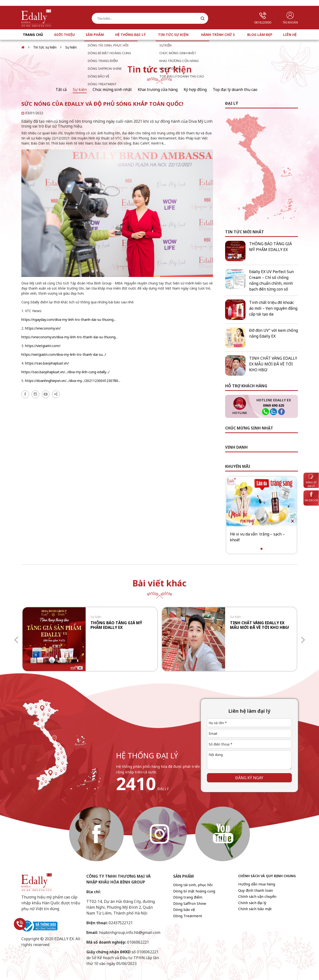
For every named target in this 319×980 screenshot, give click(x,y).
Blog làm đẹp (260, 35)
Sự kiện (71, 47)
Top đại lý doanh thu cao (235, 89)
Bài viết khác (159, 583)
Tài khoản (290, 18)
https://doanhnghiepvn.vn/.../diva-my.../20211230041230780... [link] (73, 381)
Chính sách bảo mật (255, 909)
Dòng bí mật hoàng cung (194, 891)
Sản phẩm (95, 35)
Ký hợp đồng (195, 89)
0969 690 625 (274, 405)
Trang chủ (33, 35)
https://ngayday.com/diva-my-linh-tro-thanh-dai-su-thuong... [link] (69, 320)
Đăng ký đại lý (311, 481)
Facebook (311, 497)
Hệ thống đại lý (130, 35)
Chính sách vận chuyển (257, 896)
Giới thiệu (64, 35)
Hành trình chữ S (218, 35)
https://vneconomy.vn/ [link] (43, 328)
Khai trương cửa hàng (158, 89)
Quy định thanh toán (256, 890)
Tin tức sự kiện (173, 35)
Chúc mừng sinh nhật (112, 89)
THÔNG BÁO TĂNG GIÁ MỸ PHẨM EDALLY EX (116, 625)
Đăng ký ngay (249, 778)
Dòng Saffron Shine (190, 903)
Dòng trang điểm (188, 897)
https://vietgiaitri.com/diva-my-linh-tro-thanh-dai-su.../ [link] (64, 354)
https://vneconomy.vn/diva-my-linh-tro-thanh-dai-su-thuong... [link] (70, 337)
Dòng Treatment (188, 916)
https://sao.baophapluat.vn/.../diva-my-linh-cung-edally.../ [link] (65, 372)
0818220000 (263, 18)
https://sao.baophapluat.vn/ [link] (47, 363)
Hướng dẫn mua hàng (257, 884)
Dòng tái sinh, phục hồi (193, 885)
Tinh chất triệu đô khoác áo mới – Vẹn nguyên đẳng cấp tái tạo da (273, 308)
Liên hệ (290, 35)
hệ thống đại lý (147, 756)
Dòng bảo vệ (184, 909)
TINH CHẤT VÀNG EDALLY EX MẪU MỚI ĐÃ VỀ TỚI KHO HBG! (273, 364)
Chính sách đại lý (252, 903)
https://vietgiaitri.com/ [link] (43, 346)
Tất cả (61, 89)
